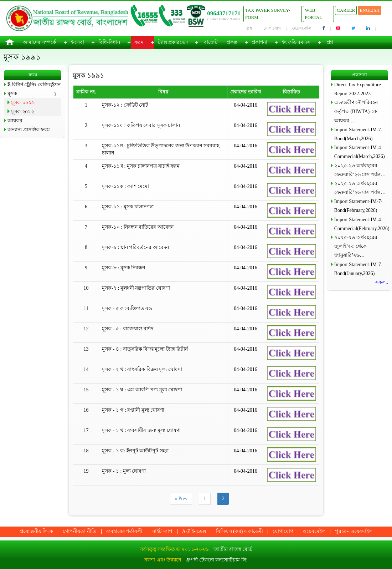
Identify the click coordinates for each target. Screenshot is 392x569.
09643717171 (224, 13)
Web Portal (313, 14)
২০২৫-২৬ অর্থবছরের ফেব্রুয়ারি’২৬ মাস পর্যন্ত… (360, 170)
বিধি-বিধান (109, 42)
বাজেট (211, 42)
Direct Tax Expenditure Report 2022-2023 (358, 89)
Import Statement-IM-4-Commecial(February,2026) (361, 224)
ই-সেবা (78, 42)
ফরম (139, 42)
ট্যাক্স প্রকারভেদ (173, 42)
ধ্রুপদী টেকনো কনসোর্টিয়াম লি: (217, 560)
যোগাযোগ (272, 28)
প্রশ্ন (249, 28)
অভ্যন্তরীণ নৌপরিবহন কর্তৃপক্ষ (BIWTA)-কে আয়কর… (356, 111)
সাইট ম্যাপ (162, 531)
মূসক (12, 94)
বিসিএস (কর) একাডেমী (239, 531)
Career (346, 10)
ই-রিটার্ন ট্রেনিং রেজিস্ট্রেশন (34, 85)
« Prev (181, 499)
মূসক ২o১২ (23, 111)
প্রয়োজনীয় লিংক (37, 531)
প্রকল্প (232, 42)
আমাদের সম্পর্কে (40, 42)
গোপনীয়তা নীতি (80, 531)
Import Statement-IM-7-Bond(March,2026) (359, 134)
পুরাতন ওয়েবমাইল (354, 531)
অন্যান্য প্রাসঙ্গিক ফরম (29, 130)
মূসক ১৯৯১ (23, 103)
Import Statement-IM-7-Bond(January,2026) (359, 269)
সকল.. (382, 282)
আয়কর (15, 121)
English (370, 10)
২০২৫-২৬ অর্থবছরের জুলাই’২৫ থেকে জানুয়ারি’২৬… (356, 246)
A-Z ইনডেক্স (194, 531)
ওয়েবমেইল (302, 28)
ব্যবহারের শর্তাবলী (124, 531)
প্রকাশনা (259, 42)
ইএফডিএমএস (296, 42)
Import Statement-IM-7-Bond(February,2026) (359, 206)
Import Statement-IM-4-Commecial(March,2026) (360, 152)
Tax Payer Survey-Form (268, 14)
